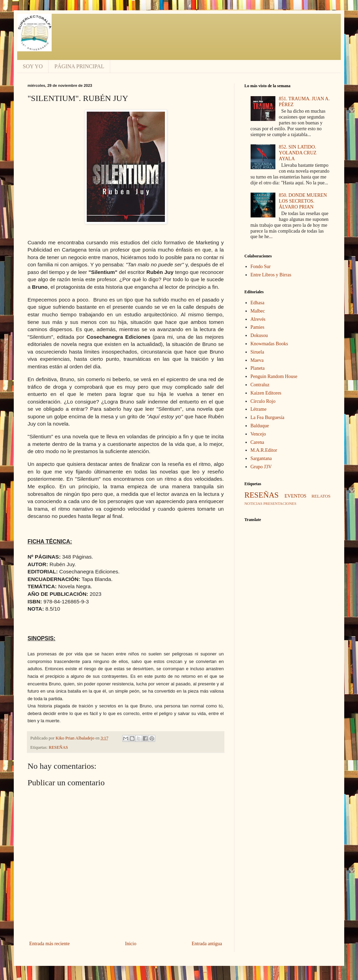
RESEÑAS (59, 747)
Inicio (131, 944)
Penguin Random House (274, 376)
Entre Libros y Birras (271, 275)
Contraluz (260, 385)
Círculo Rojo (263, 401)
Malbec (258, 311)
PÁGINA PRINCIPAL (79, 66)
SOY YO (33, 66)
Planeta (258, 368)
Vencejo (258, 434)
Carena (257, 442)
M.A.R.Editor (264, 450)
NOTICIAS (253, 503)
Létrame (259, 409)
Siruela (257, 352)
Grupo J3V (261, 467)
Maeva (257, 360)
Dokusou (259, 335)
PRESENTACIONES (280, 503)
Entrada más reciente (49, 944)
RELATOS (321, 496)
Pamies (257, 327)
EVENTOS (296, 496)
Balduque (260, 426)
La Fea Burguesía (268, 417)
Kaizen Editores (266, 393)
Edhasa (257, 303)
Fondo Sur (261, 267)
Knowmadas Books (269, 344)
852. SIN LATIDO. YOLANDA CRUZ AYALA (298, 153)
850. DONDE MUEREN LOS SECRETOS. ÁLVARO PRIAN (303, 201)
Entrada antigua (207, 944)
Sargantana (261, 458)
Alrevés (258, 319)
